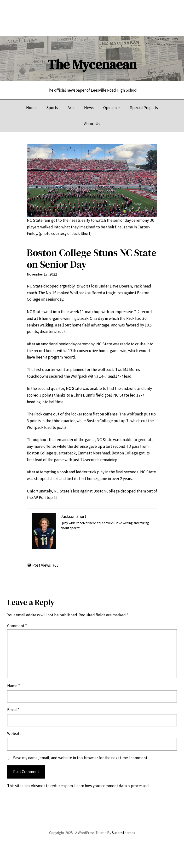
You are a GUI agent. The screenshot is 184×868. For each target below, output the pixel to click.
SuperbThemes (124, 833)
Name (14, 686)
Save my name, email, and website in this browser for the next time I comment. (80, 758)
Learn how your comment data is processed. (112, 786)
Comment (17, 626)
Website (14, 734)
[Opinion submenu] (119, 108)
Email (13, 710)
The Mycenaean (92, 64)
